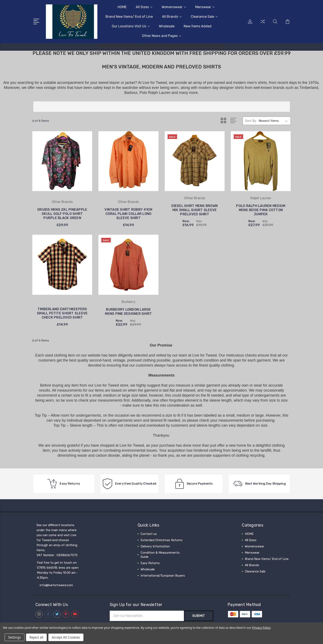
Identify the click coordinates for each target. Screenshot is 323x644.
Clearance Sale (204, 17)
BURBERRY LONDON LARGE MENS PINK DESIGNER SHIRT (128, 311)
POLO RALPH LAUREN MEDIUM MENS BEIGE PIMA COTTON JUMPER (261, 210)
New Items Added (198, 26)
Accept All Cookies (66, 637)
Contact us (149, 534)
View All (251, 577)
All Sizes (144, 7)
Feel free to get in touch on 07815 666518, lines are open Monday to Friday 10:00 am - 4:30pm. (58, 570)
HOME (122, 7)
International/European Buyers (163, 575)
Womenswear (174, 7)
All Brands (172, 17)
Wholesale (167, 26)
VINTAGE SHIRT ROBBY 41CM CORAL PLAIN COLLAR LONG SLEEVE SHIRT (128, 214)
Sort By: (251, 121)
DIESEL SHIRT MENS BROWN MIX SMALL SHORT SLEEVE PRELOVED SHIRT (195, 210)
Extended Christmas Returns (161, 540)
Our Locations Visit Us (131, 26)
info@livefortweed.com (56, 585)
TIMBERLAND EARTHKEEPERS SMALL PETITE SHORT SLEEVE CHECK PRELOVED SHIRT (62, 313)
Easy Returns (150, 563)
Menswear (205, 7)
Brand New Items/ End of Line (129, 17)
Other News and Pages (162, 36)
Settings (14, 637)
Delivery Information (155, 546)
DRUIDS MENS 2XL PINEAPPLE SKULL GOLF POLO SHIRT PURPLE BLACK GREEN (62, 214)
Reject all (36, 637)
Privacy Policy (261, 628)
